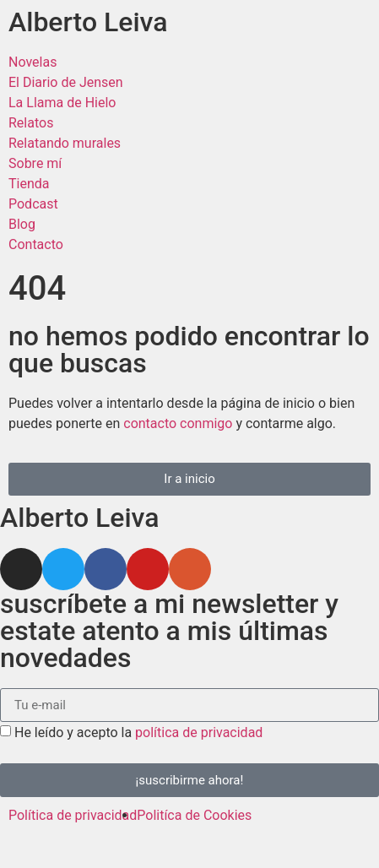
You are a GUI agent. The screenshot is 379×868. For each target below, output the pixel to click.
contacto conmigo (178, 423)
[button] (189, 479)
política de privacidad (199, 732)
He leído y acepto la (138, 732)
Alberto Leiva (88, 22)
